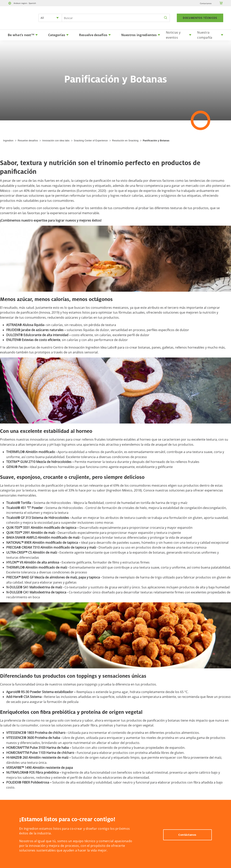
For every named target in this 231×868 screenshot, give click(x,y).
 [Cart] (221, 3)
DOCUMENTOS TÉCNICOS (200, 18)
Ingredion (8, 141)
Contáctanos (187, 835)
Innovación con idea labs (56, 141)
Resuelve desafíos (28, 141)
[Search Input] (116, 18)
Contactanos (206, 3)
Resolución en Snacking (125, 141)
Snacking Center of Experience (91, 141)
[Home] (19, 23)
